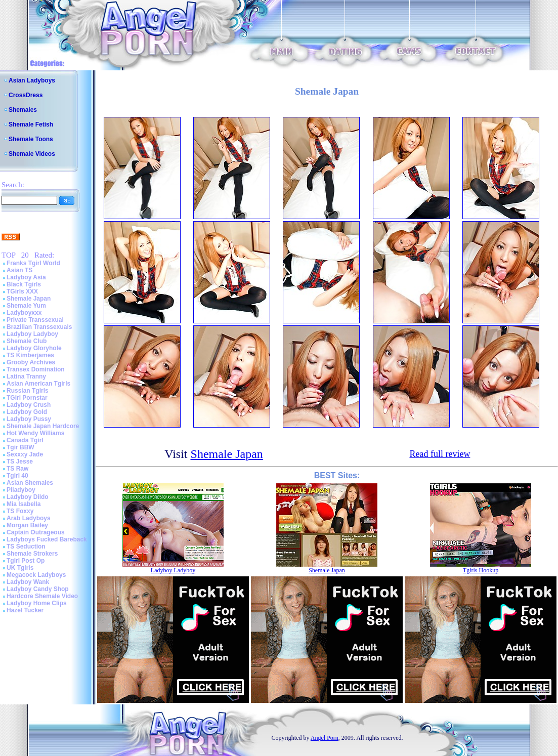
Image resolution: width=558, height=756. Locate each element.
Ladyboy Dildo (28, 497)
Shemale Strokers (32, 554)
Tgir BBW (20, 447)
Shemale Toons (31, 139)
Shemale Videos (32, 154)
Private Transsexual (35, 320)
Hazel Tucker (25, 610)
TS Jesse (20, 461)
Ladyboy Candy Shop (38, 589)
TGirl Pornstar (27, 398)
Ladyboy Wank (28, 582)
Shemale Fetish (31, 124)
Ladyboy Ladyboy (32, 334)
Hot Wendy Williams (35, 433)
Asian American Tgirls (38, 384)
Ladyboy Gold (27, 412)
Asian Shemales (30, 483)
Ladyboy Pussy (29, 419)
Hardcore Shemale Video (42, 596)
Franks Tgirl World (33, 263)
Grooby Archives (31, 362)
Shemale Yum (26, 306)
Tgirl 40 (17, 476)
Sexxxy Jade (25, 454)
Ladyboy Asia (26, 277)
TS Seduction (26, 547)
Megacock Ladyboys (36, 575)
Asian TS (19, 270)
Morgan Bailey (27, 525)
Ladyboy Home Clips (37, 603)
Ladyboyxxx (24, 313)
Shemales (23, 110)
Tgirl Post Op (26, 561)
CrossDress (26, 95)
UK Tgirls (20, 568)
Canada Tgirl (25, 440)
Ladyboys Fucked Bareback (47, 539)
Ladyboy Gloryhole (34, 348)
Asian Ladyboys (32, 80)
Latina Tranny (26, 376)
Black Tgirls (24, 284)
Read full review (440, 454)
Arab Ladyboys (29, 518)
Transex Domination (36, 369)
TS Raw (17, 469)
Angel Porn (325, 738)
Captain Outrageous (36, 532)
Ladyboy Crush (29, 405)
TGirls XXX (22, 291)
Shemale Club (27, 341)
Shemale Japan (29, 299)
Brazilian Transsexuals (39, 327)
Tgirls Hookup (481, 570)
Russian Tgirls (28, 391)
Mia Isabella (24, 504)
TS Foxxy (20, 511)
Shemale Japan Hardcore (43, 426)
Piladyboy (21, 490)
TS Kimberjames (30, 355)
